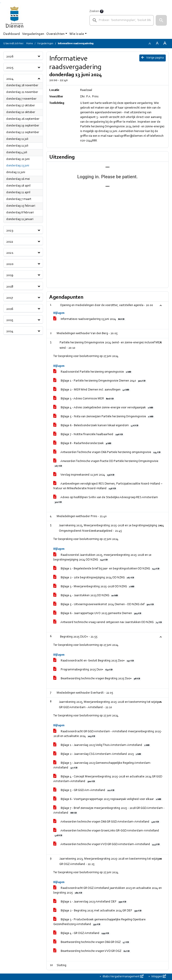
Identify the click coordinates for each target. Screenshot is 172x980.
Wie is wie (77, 34)
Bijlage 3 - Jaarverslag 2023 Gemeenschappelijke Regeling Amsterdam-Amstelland (102, 766)
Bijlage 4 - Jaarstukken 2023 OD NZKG (86, 596)
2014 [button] (10, 331)
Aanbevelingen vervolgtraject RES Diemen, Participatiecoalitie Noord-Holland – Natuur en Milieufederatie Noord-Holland (108, 486)
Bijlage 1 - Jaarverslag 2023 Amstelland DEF (90, 902)
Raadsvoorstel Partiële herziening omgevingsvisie (93, 372)
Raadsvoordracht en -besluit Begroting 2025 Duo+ (94, 661)
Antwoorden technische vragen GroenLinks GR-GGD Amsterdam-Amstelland (106, 833)
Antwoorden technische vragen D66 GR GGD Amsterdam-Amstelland (107, 822)
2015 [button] (10, 320)
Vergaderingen (33, 34)
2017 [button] (10, 298)
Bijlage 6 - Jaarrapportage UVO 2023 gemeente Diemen (98, 614)
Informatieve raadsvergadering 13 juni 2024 (90, 319)
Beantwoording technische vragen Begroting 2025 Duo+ (97, 679)
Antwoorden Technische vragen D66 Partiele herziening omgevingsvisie (108, 453)
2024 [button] (10, 79)
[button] (161, 20)
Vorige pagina (153, 58)
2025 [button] (10, 68)
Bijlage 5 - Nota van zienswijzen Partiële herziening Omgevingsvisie (104, 417)
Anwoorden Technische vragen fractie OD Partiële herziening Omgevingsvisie (106, 464)
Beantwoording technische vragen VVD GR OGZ (92, 951)
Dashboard (12, 34)
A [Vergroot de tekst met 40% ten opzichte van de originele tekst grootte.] (165, 43)
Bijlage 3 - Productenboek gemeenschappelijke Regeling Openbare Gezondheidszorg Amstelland (99, 922)
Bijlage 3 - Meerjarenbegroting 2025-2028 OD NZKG (95, 587)
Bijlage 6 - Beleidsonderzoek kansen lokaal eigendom (97, 426)
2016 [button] (10, 309)
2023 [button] (10, 231)
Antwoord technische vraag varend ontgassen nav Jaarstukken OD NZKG (108, 623)
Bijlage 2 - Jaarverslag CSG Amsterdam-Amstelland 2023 (98, 754)
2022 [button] (10, 242)
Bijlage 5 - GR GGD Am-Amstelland (85, 791)
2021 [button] (10, 253)
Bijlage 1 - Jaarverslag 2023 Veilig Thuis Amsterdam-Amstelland (102, 745)
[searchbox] (122, 20)
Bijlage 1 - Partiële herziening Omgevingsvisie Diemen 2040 (100, 381)
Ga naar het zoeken (0, 3)
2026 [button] (10, 57)
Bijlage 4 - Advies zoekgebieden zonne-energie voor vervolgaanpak (104, 408)
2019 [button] (10, 275)
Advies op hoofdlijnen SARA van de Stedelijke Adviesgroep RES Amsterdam (106, 500)
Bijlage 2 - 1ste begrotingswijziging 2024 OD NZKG (94, 578)
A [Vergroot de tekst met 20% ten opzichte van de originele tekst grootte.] (157, 43)
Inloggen (158, 976)
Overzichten (55, 34)
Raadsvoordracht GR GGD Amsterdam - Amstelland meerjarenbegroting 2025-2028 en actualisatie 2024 (108, 734)
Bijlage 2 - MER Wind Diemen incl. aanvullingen (92, 390)
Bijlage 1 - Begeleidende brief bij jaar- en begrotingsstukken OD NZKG (107, 569)
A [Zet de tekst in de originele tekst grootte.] (150, 44)
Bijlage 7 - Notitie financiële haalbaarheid (89, 435)
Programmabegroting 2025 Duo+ (84, 670)
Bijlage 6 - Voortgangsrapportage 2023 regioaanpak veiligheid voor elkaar (108, 800)
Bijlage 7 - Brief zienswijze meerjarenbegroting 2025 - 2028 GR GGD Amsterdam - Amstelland (109, 811)
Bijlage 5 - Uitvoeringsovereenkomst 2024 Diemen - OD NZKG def (104, 605)
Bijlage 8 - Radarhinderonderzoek (83, 444)
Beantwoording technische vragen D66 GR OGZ (92, 942)
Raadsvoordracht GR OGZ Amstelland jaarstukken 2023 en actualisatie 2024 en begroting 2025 (107, 891)
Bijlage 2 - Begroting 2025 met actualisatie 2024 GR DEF (98, 911)
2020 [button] (10, 264)
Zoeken (94, 11)
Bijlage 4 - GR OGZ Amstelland (82, 934)
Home (30, 44)
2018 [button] (10, 287)
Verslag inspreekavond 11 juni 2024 (85, 475)
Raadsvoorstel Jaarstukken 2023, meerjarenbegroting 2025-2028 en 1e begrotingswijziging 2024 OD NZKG (102, 558)
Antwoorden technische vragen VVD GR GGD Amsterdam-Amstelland (107, 845)
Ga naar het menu (1, 3)
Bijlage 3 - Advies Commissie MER (84, 399)
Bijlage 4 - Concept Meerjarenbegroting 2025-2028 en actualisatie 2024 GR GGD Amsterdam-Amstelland (108, 779)
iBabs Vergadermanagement (123, 976)
